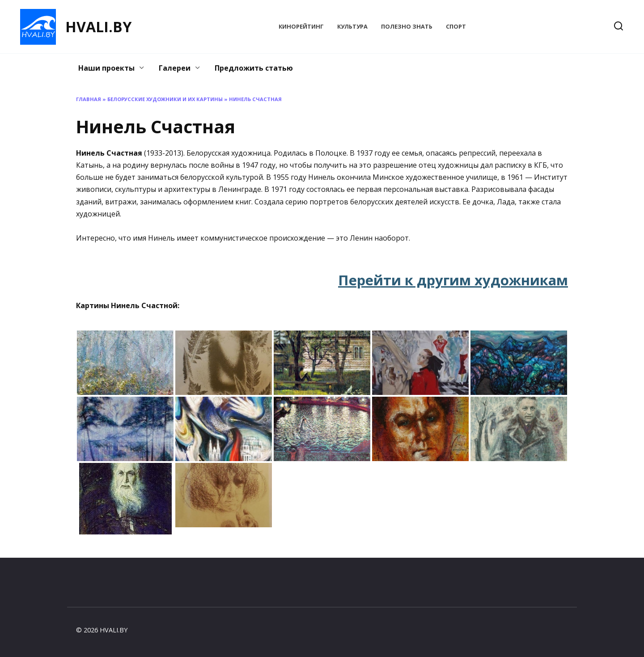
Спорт (456, 26)
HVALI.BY (98, 27)
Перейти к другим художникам (453, 280)
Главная (89, 99)
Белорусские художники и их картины (165, 99)
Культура (352, 26)
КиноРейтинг (301, 26)
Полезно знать (407, 26)
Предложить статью (254, 68)
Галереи (175, 68)
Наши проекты (106, 68)
